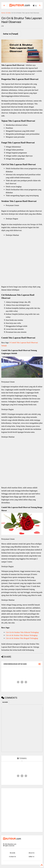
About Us (32, 853)
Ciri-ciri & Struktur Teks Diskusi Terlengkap (22, 635)
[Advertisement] (23, 261)
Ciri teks (8, 13)
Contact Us (12, 857)
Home (3, 13)
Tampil (15, 34)
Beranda (12, 853)
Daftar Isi (31, 857)
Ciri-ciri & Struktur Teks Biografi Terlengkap (22, 638)
